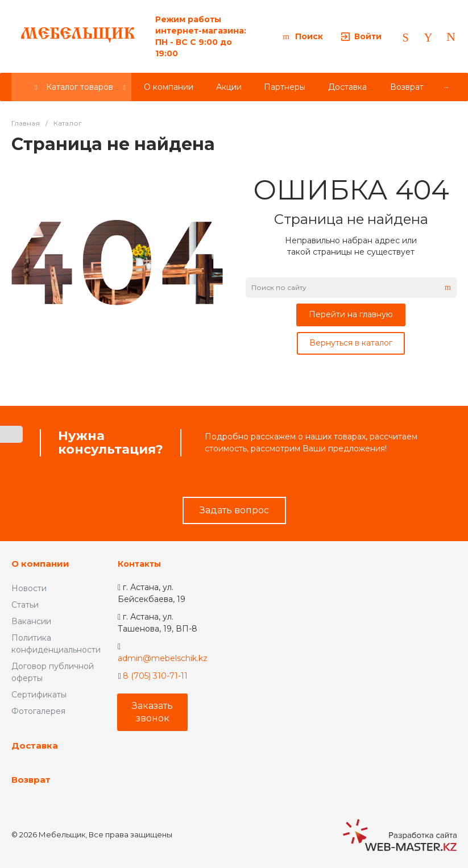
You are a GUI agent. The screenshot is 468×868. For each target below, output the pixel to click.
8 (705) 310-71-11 (155, 676)
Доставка (35, 746)
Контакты (139, 564)
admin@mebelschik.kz (163, 658)
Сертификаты (39, 695)
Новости (29, 588)
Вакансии (31, 621)
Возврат (31, 780)
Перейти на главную (351, 314)
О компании (40, 564)
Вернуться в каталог (351, 343)
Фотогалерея (38, 711)
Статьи (25, 605)
